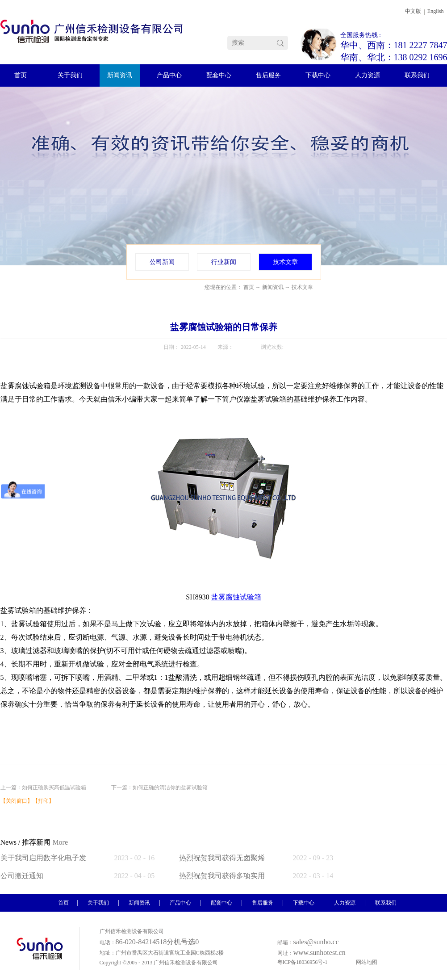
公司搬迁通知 (22, 876)
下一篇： (159, 787)
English (436, 11)
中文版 (413, 11)
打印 (43, 801)
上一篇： (43, 787)
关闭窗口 (17, 801)
